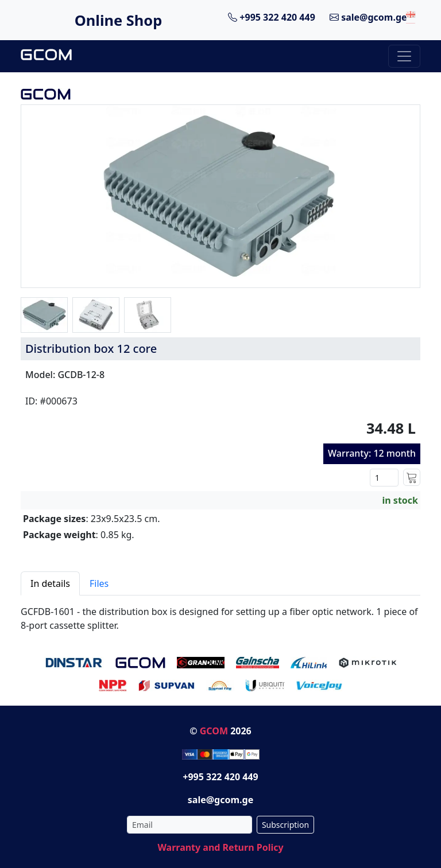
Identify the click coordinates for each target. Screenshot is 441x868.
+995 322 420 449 (272, 17)
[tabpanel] (220, 614)
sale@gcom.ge (368, 17)
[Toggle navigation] (404, 56)
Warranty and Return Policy (220, 847)
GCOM (214, 731)
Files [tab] (99, 583)
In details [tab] (50, 583)
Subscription (285, 825)
